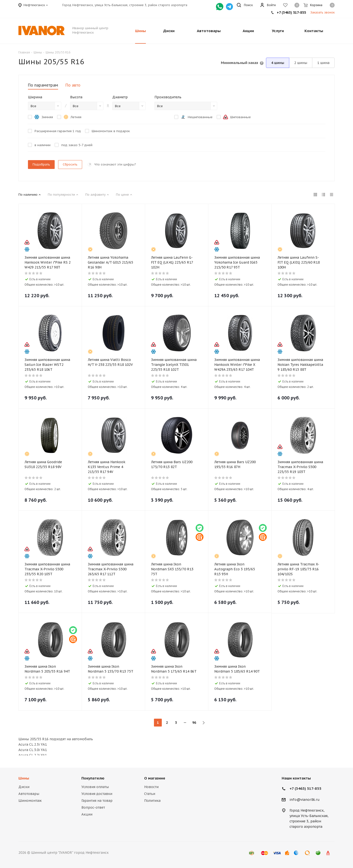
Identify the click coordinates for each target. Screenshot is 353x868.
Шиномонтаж (30, 801)
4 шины (278, 63)
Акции (87, 814)
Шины (24, 778)
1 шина (323, 63)
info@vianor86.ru (305, 800)
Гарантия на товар (97, 801)
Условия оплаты (95, 787)
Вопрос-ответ (93, 807)
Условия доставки (97, 794)
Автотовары (29, 794)
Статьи (150, 794)
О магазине (155, 778)
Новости (151, 787)
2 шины (301, 63)
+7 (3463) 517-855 (291, 13)
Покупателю (93, 778)
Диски (24, 787)
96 (194, 723)
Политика (152, 801)
